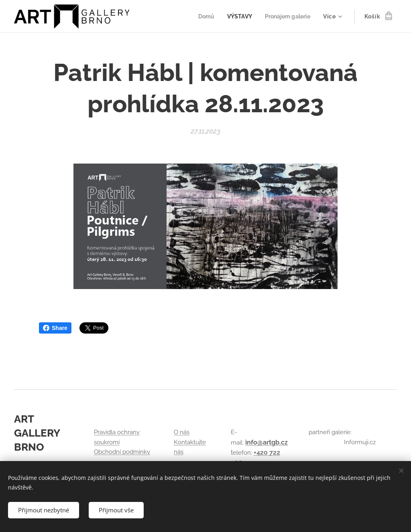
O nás (182, 433)
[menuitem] (202, 16)
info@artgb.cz (267, 442)
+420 (261, 452)
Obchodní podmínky (122, 452)
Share (55, 328)
